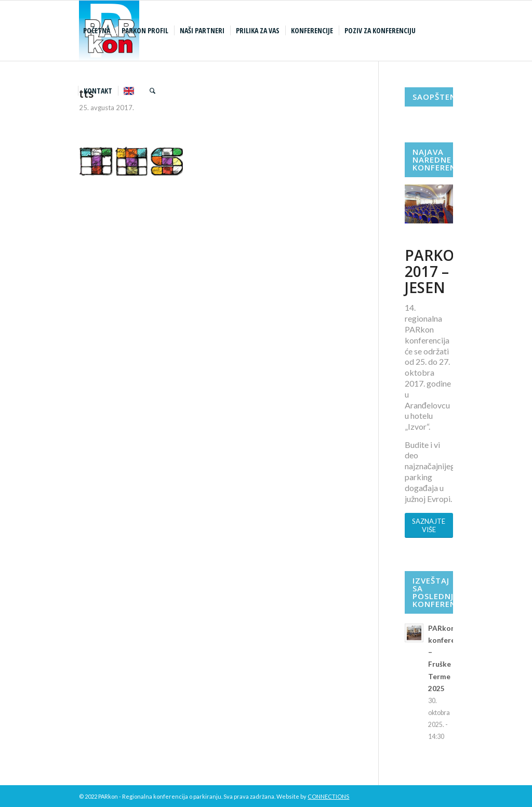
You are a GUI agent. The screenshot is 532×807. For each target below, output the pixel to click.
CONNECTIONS (328, 796)
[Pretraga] (152, 91)
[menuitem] (98, 31)
